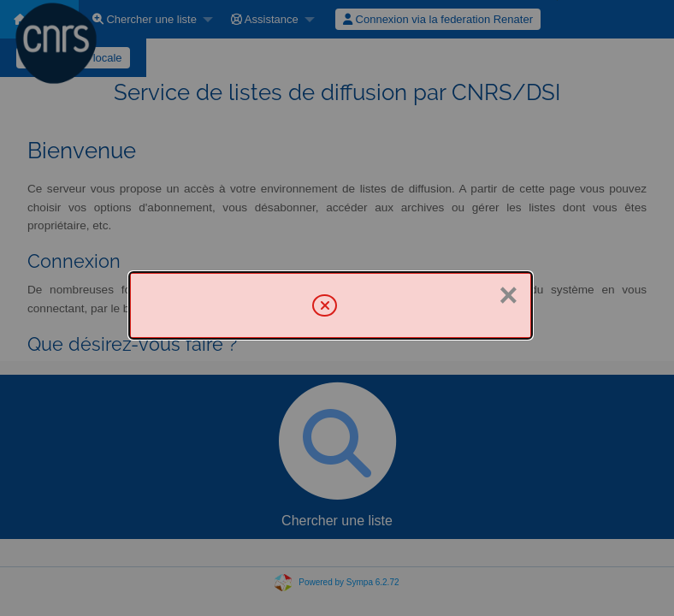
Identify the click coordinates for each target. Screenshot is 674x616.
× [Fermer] (508, 295)
